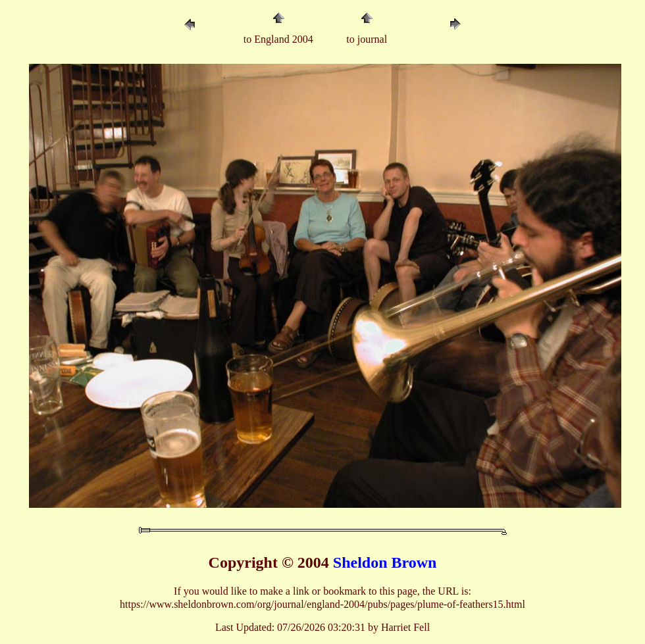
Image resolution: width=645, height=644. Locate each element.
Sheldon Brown (385, 562)
